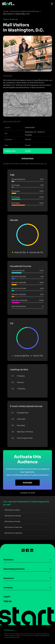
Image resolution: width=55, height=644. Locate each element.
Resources (9, 578)
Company (8, 588)
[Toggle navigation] (51, 4)
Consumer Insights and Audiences (25, 11)
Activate (28, 483)
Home (6, 11)
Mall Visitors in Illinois (12, 510)
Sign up (8, 601)
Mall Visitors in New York (13, 527)
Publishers (9, 560)
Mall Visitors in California (13, 533)
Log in (7, 597)
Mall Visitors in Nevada (13, 516)
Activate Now (27, 158)
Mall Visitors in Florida (12, 522)
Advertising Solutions (14, 569)
